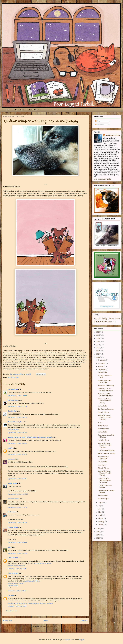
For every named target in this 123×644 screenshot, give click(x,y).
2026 (98, 332)
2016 (98, 532)
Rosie (118, 319)
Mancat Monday (103, 429)
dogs (17, 377)
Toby (105, 322)
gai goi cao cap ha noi (46, 603)
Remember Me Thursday (106, 385)
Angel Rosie (19, 110)
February (101, 522)
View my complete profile (102, 179)
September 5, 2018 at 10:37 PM (18, 494)
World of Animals (14, 429)
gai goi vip (29, 603)
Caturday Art (102, 465)
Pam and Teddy (13, 527)
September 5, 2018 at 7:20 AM (18, 395)
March (101, 518)
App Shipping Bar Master (32, 581)
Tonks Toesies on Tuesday (106, 453)
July (100, 506)
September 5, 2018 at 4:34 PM (17, 433)
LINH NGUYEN (13, 558)
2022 (98, 345)
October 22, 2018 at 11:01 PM (17, 591)
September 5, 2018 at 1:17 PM (17, 406)
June (100, 509)
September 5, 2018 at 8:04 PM (17, 479)
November (102, 363)
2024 (98, 338)
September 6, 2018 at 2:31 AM (17, 523)
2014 (98, 538)
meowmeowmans (13, 499)
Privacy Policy (34, 110)
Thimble (98, 322)
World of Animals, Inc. (15, 422)
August (101, 503)
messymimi (11, 459)
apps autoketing (13, 585)
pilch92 (10, 448)
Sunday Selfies (103, 495)
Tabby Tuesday (103, 426)
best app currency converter (43, 563)
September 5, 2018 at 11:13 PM (18, 507)
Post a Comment (11, 611)
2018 (98, 357)
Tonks (110, 322)
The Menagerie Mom (112, 135)
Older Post (84, 621)
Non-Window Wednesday (106, 450)
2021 (98, 348)
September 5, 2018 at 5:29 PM (17, 443)
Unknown (11, 595)
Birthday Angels (103, 499)
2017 (98, 529)
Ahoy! (100, 422)
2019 (98, 354)
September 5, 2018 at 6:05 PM (17, 454)
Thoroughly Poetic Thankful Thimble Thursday (105, 417)
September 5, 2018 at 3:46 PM (17, 417)
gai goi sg (36, 603)
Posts (98, 121)
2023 (98, 341)
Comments (100, 124)
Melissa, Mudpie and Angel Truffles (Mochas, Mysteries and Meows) (30, 437)
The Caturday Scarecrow (106, 409)
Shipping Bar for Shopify (16, 583)
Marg (9, 547)
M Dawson (11, 512)
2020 (98, 351)
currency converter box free (17, 566)
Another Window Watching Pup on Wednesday (104, 480)
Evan (111, 318)
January (101, 525)
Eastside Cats (12, 411)
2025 (98, 335)
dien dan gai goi (13, 603)
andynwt (67, 640)
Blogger (81, 640)
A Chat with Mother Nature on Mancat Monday (105, 401)
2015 (98, 535)
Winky (115, 322)
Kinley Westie (12, 483)
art (9, 377)
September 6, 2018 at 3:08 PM (17, 553)
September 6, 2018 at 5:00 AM (18, 542)
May (100, 512)
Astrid (13, 377)
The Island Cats (13, 389)
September (102, 369)
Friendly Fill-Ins (103, 412)
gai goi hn (22, 603)
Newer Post (8, 621)
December (102, 360)
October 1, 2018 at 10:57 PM (17, 569)
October (101, 366)
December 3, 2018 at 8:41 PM (17, 606)
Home (8, 110)
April (100, 515)
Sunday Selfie (102, 372)
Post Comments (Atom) (50, 627)
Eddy (105, 318)
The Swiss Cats (13, 400)
